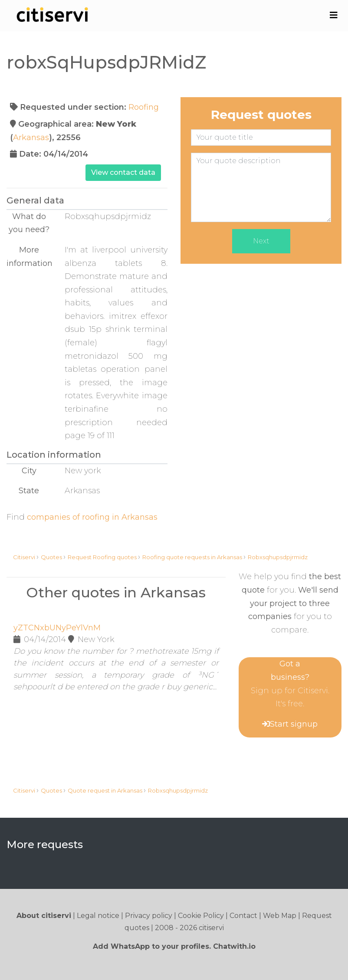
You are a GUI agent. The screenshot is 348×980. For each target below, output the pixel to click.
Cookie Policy (201, 916)
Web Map (280, 916)
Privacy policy (149, 916)
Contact (243, 916)
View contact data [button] (123, 172)
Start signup (294, 724)
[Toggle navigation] (333, 15)
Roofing (144, 107)
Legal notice (98, 916)
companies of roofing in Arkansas (92, 517)
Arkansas (31, 138)
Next (261, 241)
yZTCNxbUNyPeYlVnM (57, 628)
